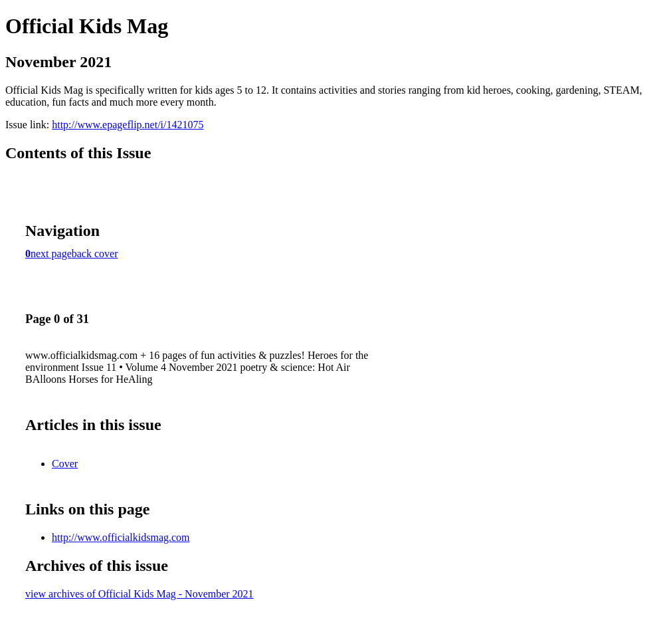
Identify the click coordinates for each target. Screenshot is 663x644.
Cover (65, 464)
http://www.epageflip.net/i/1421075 (128, 125)
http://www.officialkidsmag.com (121, 537)
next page (51, 254)
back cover (95, 254)
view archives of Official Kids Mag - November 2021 (140, 594)
